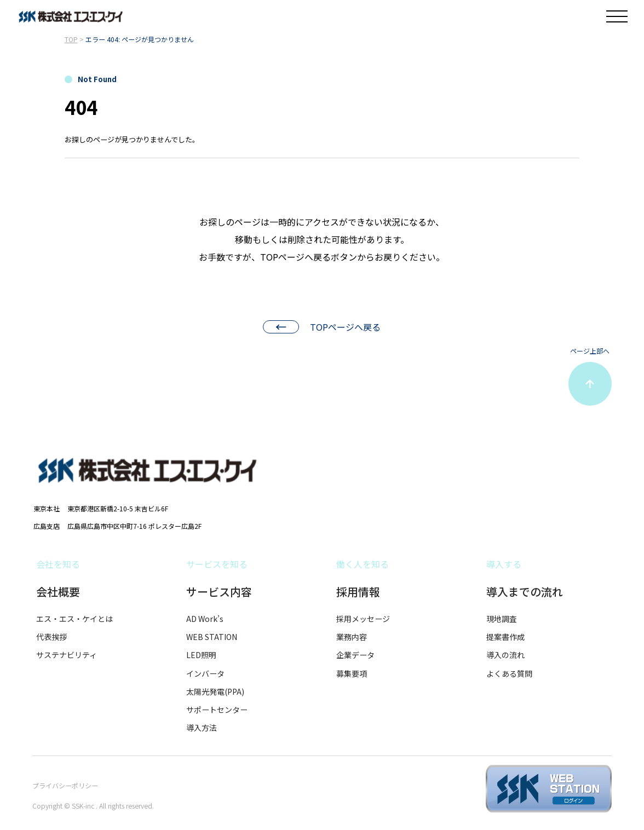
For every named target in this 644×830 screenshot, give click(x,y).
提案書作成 (505, 637)
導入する (504, 564)
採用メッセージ (363, 619)
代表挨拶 (51, 637)
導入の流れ (505, 655)
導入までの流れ (525, 592)
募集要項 (352, 673)
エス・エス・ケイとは (74, 619)
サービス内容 (219, 592)
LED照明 (201, 655)
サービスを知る (217, 564)
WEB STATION (212, 637)
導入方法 (202, 728)
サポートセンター (217, 710)
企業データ (355, 655)
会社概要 (58, 592)
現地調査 (502, 619)
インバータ (205, 673)
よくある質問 (509, 673)
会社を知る (58, 564)
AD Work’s (205, 619)
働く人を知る (363, 564)
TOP (71, 39)
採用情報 (358, 592)
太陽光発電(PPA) (215, 691)
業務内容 (352, 637)
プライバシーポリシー (65, 785)
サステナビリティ (67, 655)
